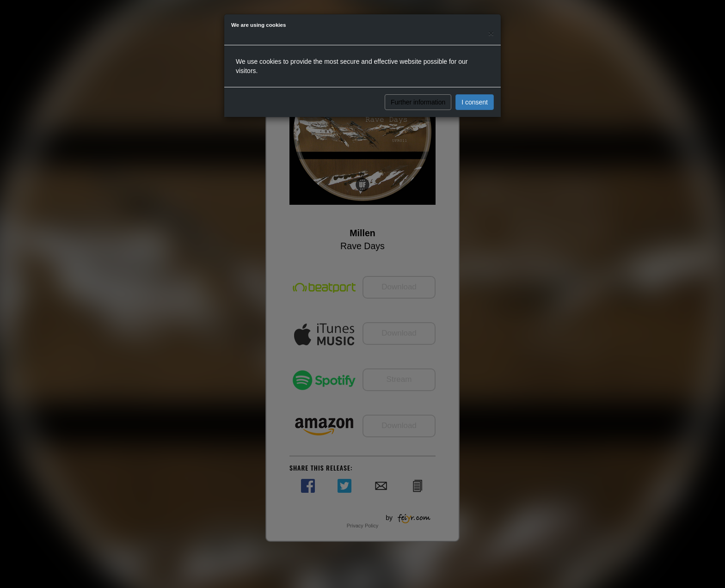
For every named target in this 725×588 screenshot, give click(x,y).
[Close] (491, 33)
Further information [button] (418, 102)
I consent (475, 102)
